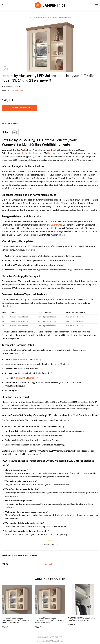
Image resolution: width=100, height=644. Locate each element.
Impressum (43, 637)
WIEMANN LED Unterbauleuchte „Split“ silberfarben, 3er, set (81, 619)
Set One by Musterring (32, 153)
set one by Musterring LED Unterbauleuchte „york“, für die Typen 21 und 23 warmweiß (17, 620)
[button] (3, 5)
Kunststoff (33, 378)
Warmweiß (20, 359)
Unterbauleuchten (65, 17)
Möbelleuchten (53, 17)
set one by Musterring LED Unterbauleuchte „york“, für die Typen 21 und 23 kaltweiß (50, 620)
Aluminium (19, 378)
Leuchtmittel (57, 225)
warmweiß (48, 564)
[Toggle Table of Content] (13, 132)
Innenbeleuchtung (40, 17)
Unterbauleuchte (55, 153)
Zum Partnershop (20, 108)
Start (31, 17)
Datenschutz (56, 637)
